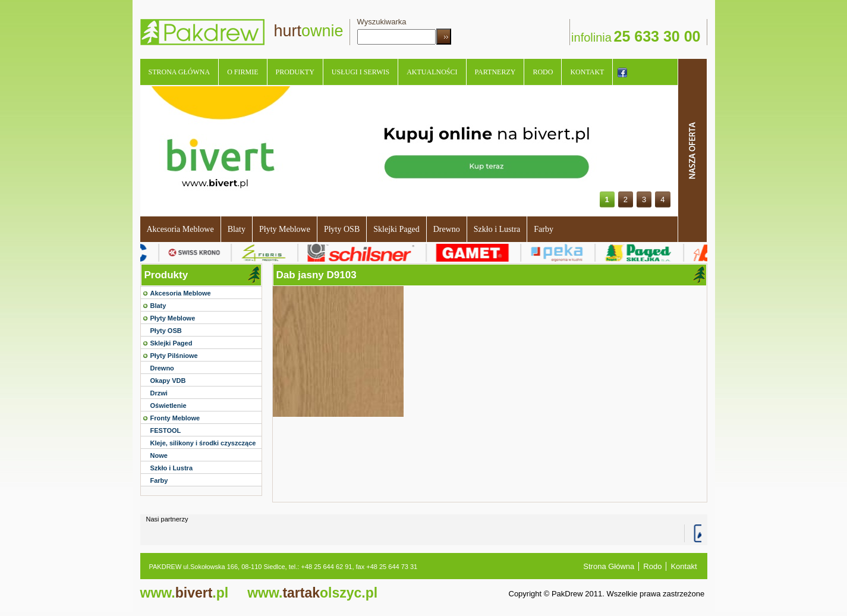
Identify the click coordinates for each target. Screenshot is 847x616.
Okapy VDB (168, 381)
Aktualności (432, 72)
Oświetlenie (169, 406)
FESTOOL (166, 430)
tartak (312, 593)
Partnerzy (495, 72)
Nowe (159, 455)
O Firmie (243, 72)
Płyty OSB (342, 229)
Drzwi (159, 393)
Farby (544, 229)
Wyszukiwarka (382, 22)
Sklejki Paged (396, 229)
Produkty (295, 72)
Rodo (543, 72)
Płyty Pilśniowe (174, 356)
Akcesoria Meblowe (180, 229)
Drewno (447, 229)
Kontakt (587, 72)
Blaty (237, 229)
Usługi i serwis (360, 72)
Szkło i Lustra (497, 229)
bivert (185, 593)
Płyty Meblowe (285, 229)
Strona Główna (180, 72)
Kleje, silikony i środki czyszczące (203, 443)
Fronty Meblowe (175, 418)
